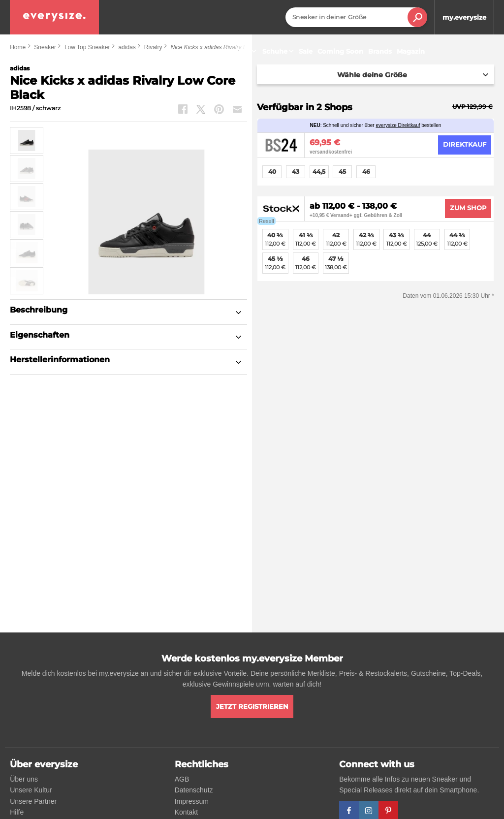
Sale (306, 51)
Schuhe (279, 51)
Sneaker (241, 51)
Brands (380, 51)
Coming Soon (340, 51)
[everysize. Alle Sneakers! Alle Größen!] (54, 17)
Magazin (411, 51)
